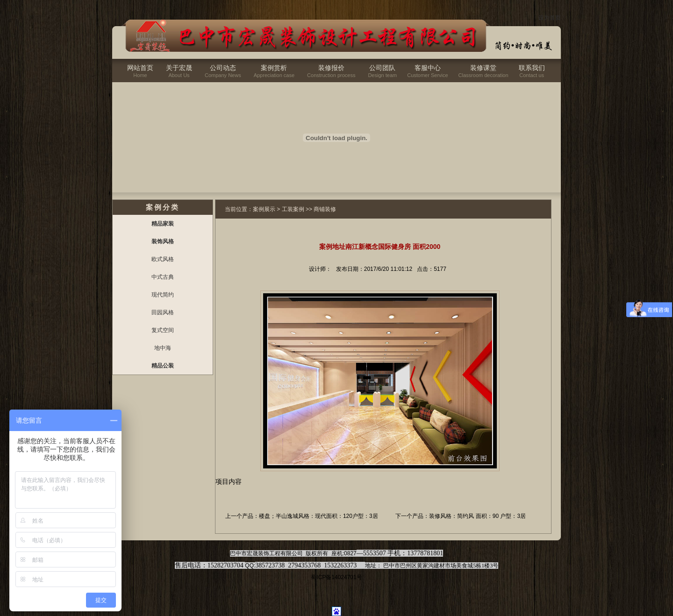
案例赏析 (274, 68)
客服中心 (428, 68)
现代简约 (163, 295)
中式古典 (163, 277)
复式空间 (163, 330)
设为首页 (550, 18)
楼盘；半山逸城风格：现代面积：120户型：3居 (319, 516)
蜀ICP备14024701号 (336, 577)
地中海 (163, 348)
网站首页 (140, 68)
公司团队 (382, 68)
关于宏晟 (179, 68)
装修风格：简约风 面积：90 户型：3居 (477, 516)
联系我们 (532, 68)
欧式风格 (163, 259)
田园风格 (163, 312)
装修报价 (331, 68)
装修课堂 (483, 68)
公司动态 (223, 68)
